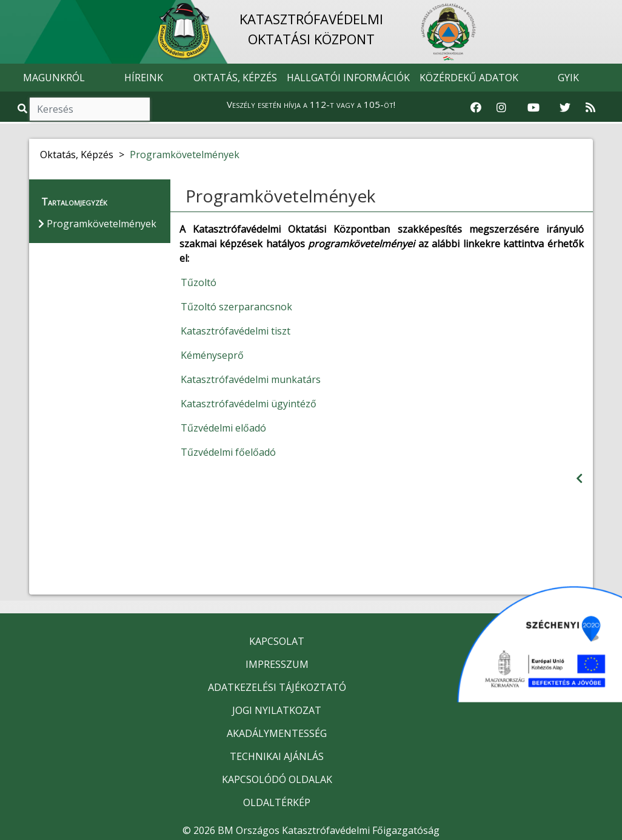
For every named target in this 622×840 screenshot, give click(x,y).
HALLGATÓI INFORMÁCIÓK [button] (348, 78)
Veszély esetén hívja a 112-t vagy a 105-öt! (311, 104)
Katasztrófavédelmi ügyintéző (249, 404)
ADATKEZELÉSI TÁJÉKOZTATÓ (277, 687)
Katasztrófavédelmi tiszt (236, 331)
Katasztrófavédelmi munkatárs (251, 379)
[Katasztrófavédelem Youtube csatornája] (533, 108)
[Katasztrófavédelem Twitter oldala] (565, 108)
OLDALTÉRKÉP (277, 802)
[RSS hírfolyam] (590, 108)
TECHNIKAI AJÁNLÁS (277, 756)
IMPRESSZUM (277, 664)
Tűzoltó (199, 282)
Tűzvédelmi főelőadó (228, 452)
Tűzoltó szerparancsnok (236, 307)
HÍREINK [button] (144, 78)
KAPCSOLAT (277, 641)
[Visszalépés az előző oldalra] (579, 478)
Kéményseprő (212, 355)
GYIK (568, 78)
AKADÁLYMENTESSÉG (277, 733)
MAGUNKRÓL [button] (54, 78)
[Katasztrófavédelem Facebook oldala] (476, 108)
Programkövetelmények (185, 155)
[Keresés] (90, 109)
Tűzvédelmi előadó (223, 428)
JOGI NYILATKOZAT (277, 710)
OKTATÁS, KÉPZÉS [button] (235, 78)
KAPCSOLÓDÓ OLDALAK (277, 779)
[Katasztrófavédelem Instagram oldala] (501, 108)
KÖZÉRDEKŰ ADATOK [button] (469, 78)
